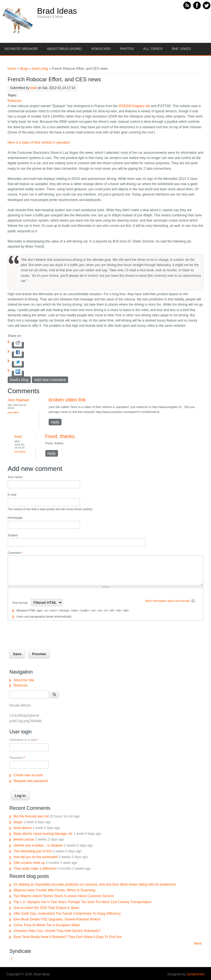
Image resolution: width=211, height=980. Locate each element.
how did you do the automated (36, 857)
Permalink (13, 412)
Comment (15, 553)
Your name (15, 477)
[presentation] (49, 631)
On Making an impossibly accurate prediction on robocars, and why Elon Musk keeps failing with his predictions (95, 884)
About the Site (24, 680)
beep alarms (23, 828)
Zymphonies (196, 974)
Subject (13, 535)
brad (34, 88)
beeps (18, 822)
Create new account (28, 775)
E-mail (12, 495)
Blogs (24, 69)
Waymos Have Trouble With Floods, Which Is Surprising (54, 890)
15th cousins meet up (29, 863)
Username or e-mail (24, 740)
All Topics (153, 49)
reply (55, 422)
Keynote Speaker (21, 49)
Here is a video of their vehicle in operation (39, 143)
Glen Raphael (19, 400)
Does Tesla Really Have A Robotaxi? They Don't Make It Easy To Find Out (67, 937)
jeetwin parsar (24, 839)
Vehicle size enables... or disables (38, 845)
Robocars (101, 49)
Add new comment (50, 380)
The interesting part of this (33, 851)
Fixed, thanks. (61, 436)
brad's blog (40, 69)
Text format (20, 603)
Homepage (15, 518)
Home (12, 69)
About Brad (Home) (64, 49)
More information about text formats (168, 601)
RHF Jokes (181, 49)
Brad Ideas (57, 11)
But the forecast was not (31, 816)
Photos (127, 49)
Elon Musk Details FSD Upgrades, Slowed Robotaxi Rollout (57, 919)
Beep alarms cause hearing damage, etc (43, 834)
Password (17, 758)
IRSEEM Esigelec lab (134, 106)
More (198, 943)
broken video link (67, 400)
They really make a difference (35, 869)
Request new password (31, 781)
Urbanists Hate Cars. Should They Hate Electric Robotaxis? (57, 931)
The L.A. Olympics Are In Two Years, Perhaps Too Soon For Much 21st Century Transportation (82, 902)
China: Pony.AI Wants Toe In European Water (47, 925)
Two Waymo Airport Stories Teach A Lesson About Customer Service (63, 896)
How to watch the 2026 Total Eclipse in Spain (46, 908)
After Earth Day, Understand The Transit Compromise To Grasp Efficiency (67, 914)
